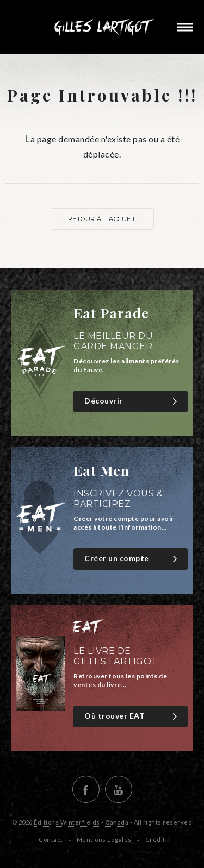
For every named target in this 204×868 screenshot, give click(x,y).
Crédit (155, 839)
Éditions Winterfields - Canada (81, 822)
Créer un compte (132, 559)
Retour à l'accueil (102, 219)
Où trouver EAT (132, 716)
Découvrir (132, 401)
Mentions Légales (104, 839)
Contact (51, 839)
